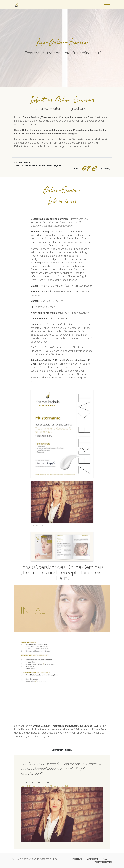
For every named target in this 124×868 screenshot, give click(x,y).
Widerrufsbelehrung (103, 862)
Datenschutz (92, 859)
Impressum (77, 859)
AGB (105, 859)
